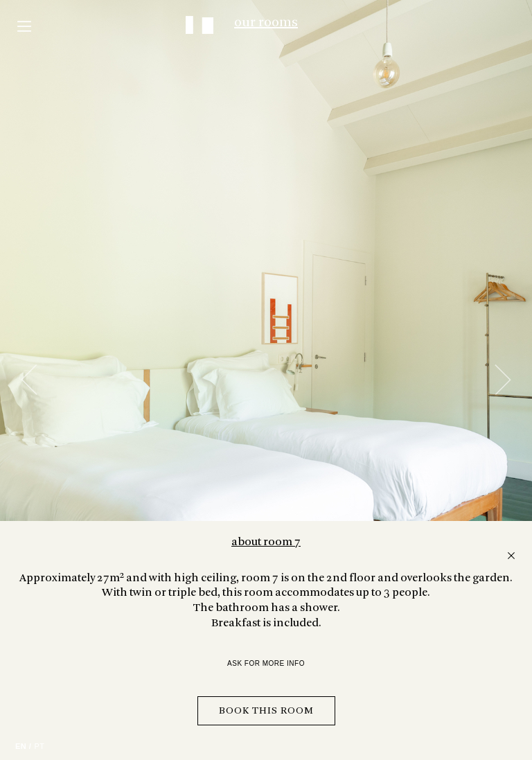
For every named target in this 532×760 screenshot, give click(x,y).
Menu (24, 26)
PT (39, 746)
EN (21, 746)
